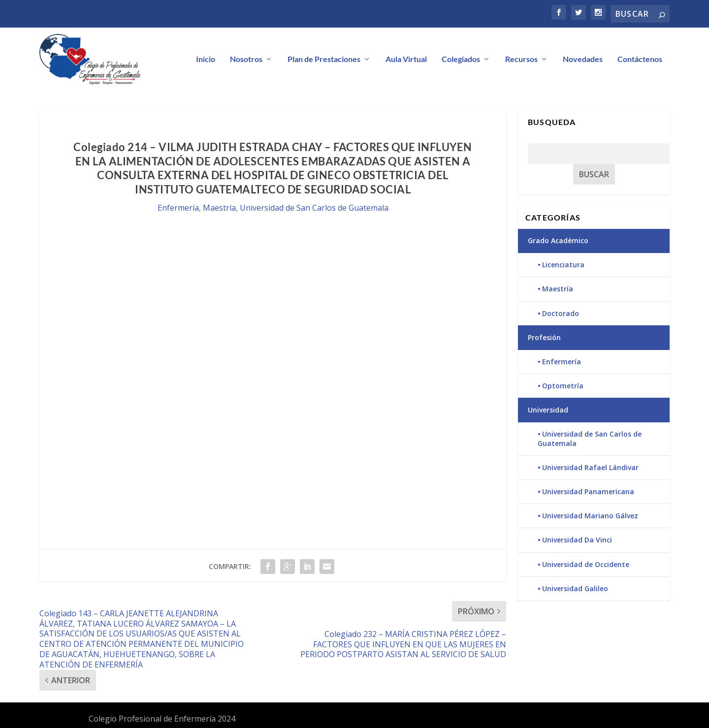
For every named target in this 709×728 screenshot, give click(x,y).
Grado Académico (558, 240)
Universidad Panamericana (588, 491)
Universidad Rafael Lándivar (590, 467)
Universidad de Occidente (586, 564)
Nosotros (246, 59)
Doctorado (561, 313)
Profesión (544, 337)
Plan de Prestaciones (324, 59)
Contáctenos (640, 59)
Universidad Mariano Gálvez (590, 516)
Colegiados (461, 59)
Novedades (583, 59)
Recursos (521, 59)
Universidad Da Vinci (577, 540)
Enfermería (178, 208)
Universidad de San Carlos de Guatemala (314, 208)
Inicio (206, 59)
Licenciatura (563, 265)
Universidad (548, 410)
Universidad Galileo (575, 588)
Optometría (563, 386)
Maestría (219, 208)
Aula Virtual (406, 59)
